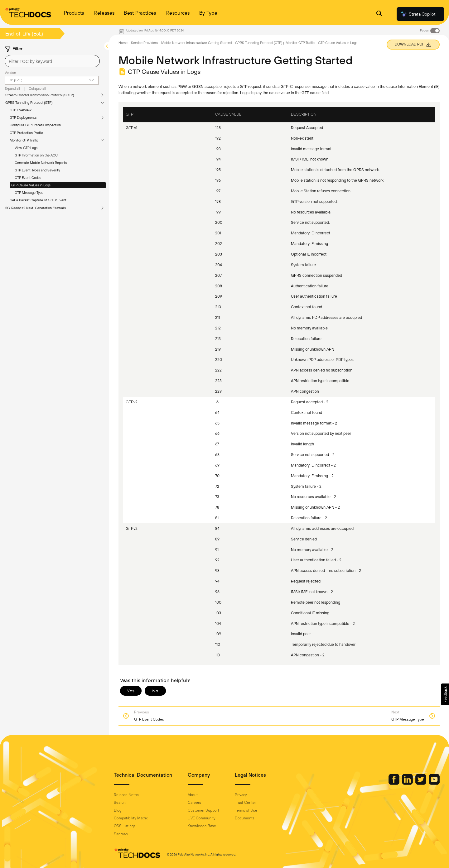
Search (120, 803)
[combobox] (52, 61)
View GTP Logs (26, 148)
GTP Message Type (29, 193)
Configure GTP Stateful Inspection (35, 125)
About (193, 795)
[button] (445, 694)
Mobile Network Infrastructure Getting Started (196, 43)
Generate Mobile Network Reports (41, 163)
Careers (194, 803)
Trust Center (245, 803)
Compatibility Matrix (131, 818)
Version (10, 73)
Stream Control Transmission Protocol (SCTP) (40, 95)
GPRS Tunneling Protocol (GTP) (29, 103)
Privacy (241, 795)
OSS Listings (125, 826)
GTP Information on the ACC (36, 155)
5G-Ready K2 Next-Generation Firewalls (36, 208)
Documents (245, 818)
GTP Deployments (23, 117)
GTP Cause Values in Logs (31, 185)
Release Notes (126, 795)
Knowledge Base (202, 826)
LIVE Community (202, 818)
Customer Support (203, 810)
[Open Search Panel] (379, 14)
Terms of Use (246, 810)
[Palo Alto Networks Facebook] (394, 783)
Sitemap (121, 834)
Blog (118, 810)
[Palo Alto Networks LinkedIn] (408, 783)
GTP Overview (21, 110)
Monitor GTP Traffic (24, 140)
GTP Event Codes (28, 178)
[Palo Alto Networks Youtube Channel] (434, 783)
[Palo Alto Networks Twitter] (421, 783)
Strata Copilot (418, 14)
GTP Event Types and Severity (37, 170)
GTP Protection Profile (26, 133)
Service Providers (144, 43)
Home (123, 43)
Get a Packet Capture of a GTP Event (38, 200)
